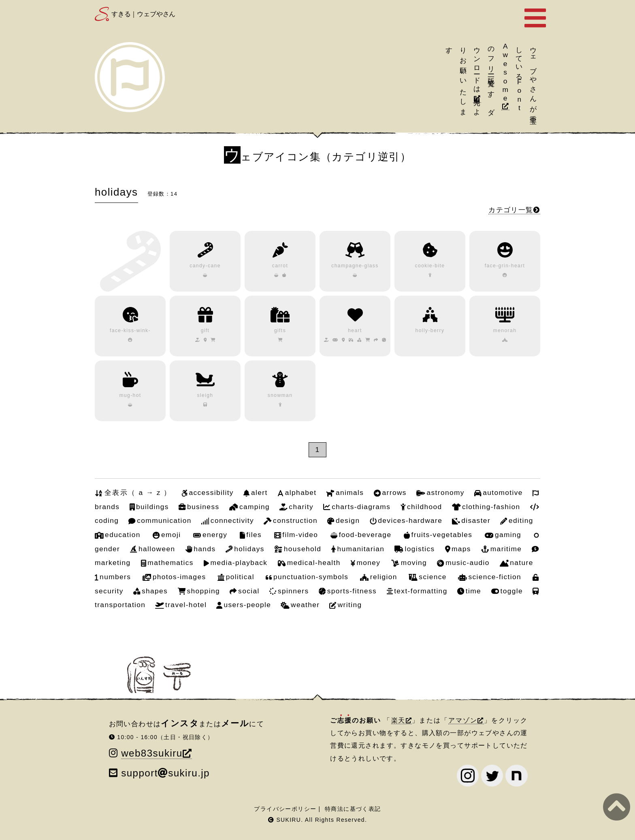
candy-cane (205, 266)
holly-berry (430, 330)
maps (461, 549)
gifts (280, 330)
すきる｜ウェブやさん (143, 14)
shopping (203, 591)
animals (350, 492)
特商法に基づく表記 (353, 809)
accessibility (211, 492)
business (203, 507)
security (109, 591)
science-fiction (495, 577)
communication (164, 520)
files (254, 535)
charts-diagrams (361, 507)
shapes (155, 591)
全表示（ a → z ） (138, 492)
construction (295, 520)
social (249, 591)
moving (414, 563)
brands (107, 507)
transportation (120, 605)
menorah (505, 330)
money (368, 563)
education (123, 535)
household (303, 549)
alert (259, 492)
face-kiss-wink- (130, 330)
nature (521, 563)
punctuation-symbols (311, 577)
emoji (171, 535)
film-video (300, 535)
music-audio (468, 563)
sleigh (205, 395)
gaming (508, 535)
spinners (293, 591)
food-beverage (365, 535)
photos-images (179, 577)
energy (215, 535)
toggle (511, 591)
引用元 (477, 93)
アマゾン (463, 720)
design (348, 520)
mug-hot (130, 395)
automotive (503, 492)
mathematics (170, 563)
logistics (420, 549)
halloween (157, 549)
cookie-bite (430, 266)
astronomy (446, 492)
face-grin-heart (505, 266)
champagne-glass (355, 266)
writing (350, 605)
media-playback (239, 563)
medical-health (314, 563)
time (473, 591)
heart (355, 330)
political (240, 577)
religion (384, 577)
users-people (248, 605)
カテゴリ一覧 (511, 210)
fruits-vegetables (442, 535)
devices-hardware (410, 520)
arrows (394, 492)
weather (305, 605)
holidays (249, 549)
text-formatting (421, 591)
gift (205, 330)
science (433, 577)
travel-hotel (186, 605)
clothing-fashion (491, 507)
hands (205, 549)
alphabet (301, 492)
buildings (152, 507)
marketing (113, 563)
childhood (425, 507)
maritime (506, 549)
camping (255, 507)
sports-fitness (352, 591)
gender (107, 549)
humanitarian (361, 549)
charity (301, 507)
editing (521, 520)
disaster (476, 520)
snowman (280, 395)
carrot (280, 266)
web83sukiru (152, 753)
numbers (115, 577)
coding (107, 520)
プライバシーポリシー (285, 809)
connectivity (232, 520)
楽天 (398, 720)
